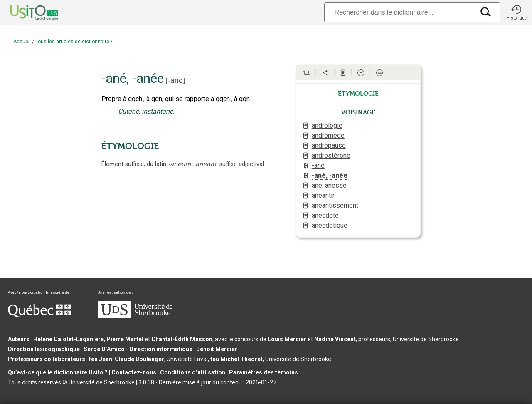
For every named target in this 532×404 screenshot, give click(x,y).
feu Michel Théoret (236, 359)
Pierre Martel (125, 339)
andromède (328, 135)
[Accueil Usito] (25, 12)
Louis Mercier (287, 339)
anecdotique (330, 225)
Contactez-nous (134, 372)
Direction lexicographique (44, 349)
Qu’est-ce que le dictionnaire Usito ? (58, 372)
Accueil (22, 42)
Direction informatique (161, 349)
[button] (516, 12)
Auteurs (19, 339)
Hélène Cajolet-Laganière (69, 339)
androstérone (331, 155)
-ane (175, 81)
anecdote (325, 215)
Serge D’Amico (104, 349)
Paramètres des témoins (264, 372)
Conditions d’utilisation (193, 372)
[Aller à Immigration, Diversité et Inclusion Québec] (39, 315)
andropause (329, 145)
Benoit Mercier (217, 349)
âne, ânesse (329, 185)
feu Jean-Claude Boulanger (127, 359)
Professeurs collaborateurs (47, 359)
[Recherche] (399, 12)
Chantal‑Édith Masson (182, 339)
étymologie (358, 93)
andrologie (327, 125)
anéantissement (335, 205)
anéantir (323, 195)
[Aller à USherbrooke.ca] (135, 316)
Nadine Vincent (335, 339)
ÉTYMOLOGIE (130, 146)
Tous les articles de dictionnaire (72, 42)
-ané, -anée (330, 175)
